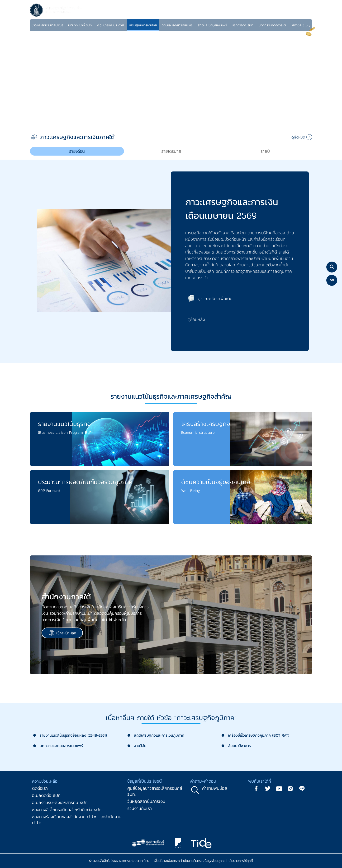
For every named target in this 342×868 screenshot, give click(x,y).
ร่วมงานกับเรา (140, 808)
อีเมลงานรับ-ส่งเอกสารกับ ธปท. (60, 802)
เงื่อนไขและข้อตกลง (167, 861)
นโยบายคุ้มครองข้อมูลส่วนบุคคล (204, 861)
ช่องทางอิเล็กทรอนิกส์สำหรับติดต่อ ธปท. (67, 810)
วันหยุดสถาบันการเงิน (146, 801)
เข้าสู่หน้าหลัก (62, 633)
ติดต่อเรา (40, 788)
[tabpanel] (171, 267)
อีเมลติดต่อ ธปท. (47, 795)
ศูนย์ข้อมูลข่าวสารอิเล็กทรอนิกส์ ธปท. (155, 791)
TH (301, 15)
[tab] (77, 151)
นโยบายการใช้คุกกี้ (241, 861)
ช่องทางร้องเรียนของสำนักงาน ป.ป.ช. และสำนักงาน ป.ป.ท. (77, 820)
